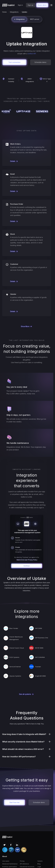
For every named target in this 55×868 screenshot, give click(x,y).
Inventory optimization (10, 867)
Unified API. (32, 54)
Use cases (6, 861)
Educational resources (27, 867)
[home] (8, 5)
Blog (39, 864)
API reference (24, 864)
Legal (39, 867)
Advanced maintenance (10, 864)
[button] (51, 5)
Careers (40, 861)
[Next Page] (27, 326)
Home (4, 12)
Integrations (14, 12)
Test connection (14, 62)
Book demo (42, 5)
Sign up (31, 5)
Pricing (22, 861)
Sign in (20, 5)
